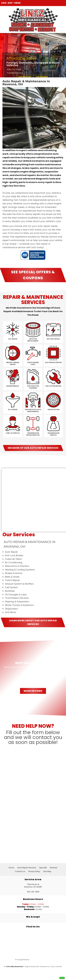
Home (11, 868)
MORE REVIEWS (33, 691)
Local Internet (56, 967)
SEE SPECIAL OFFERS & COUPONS (33, 275)
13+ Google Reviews (22, 960)
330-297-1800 (11, 3)
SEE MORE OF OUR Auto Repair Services (33, 448)
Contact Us (20, 871)
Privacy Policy (34, 871)
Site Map (47, 871)
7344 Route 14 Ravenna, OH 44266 (33, 886)
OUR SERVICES (25, 77)
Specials (43, 868)
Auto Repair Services (27, 868)
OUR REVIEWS (42, 77)
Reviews (54, 868)
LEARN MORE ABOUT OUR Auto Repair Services (33, 622)
